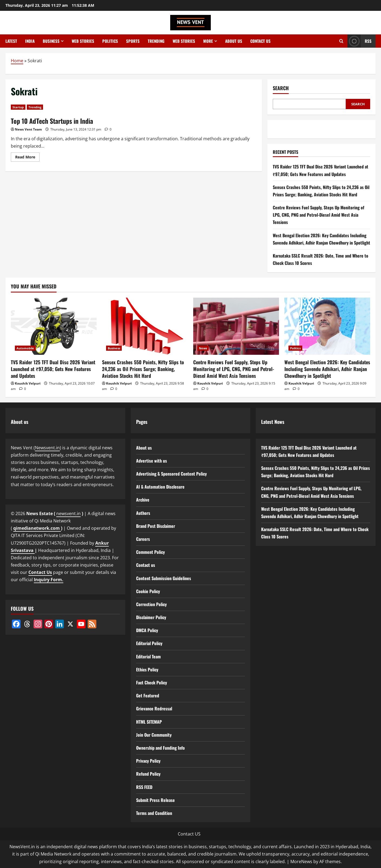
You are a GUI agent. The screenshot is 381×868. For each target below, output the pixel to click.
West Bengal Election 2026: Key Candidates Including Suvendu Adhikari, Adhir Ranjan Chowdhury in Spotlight (327, 369)
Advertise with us (152, 461)
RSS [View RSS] (359, 41)
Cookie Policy (148, 591)
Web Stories (83, 41)
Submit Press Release (155, 800)
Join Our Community (154, 735)
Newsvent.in (47, 448)
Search (281, 88)
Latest (11, 41)
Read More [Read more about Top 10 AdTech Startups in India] (27, 158)
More (208, 41)
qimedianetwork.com (37, 528)
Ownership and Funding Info (160, 748)
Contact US (189, 834)
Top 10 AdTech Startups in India (52, 121)
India (30, 41)
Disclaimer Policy (151, 617)
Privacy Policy (148, 761)
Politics (110, 41)
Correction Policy (151, 604)
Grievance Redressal (154, 708)
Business (51, 41)
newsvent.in (68, 513)
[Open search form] (341, 41)
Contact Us (40, 572)
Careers (143, 539)
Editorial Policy (149, 643)
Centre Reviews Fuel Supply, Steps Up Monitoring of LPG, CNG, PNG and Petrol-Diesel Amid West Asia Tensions (318, 215)
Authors (143, 513)
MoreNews (301, 862)
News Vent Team (28, 129)
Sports (133, 41)
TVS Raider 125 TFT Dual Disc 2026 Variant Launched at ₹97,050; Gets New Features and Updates (53, 369)
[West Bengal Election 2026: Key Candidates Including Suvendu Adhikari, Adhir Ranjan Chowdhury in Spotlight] (327, 326)
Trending (156, 41)
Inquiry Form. (49, 580)
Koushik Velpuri (28, 383)
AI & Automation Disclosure (160, 487)
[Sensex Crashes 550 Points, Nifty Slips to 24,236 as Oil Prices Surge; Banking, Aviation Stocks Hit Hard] (145, 326)
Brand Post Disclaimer (156, 526)
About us (234, 41)
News (203, 348)
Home (17, 61)
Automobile (25, 348)
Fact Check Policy (152, 682)
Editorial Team (148, 656)
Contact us (260, 41)
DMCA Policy (147, 630)
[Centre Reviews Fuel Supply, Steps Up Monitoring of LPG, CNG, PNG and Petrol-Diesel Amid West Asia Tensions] (236, 326)
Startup (18, 107)
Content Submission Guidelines (164, 578)
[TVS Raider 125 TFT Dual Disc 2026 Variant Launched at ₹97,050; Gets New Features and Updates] (54, 326)
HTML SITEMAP (149, 722)
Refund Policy (148, 774)
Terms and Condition (154, 813)
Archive (143, 500)
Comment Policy (150, 552)
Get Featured (148, 695)
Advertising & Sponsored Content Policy (171, 474)
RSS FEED (144, 787)
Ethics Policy (147, 669)
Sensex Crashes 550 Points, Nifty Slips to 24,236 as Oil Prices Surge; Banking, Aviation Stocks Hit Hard (143, 369)
